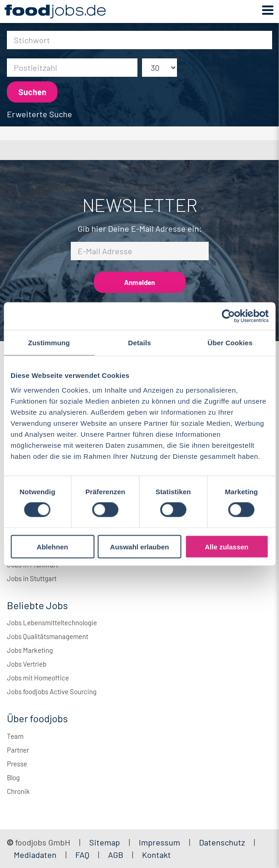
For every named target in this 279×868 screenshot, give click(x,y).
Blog (13, 777)
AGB (117, 855)
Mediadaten (35, 855)
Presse (17, 764)
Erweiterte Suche (40, 114)
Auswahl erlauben (139, 546)
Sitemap (105, 842)
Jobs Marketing (30, 650)
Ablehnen (52, 546)
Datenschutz (223, 842)
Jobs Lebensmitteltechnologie (52, 622)
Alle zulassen (226, 546)
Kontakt (157, 855)
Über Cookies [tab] (230, 343)
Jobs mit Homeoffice (38, 678)
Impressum (159, 842)
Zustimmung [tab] (49, 343)
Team (15, 736)
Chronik (18, 791)
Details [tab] (140, 343)
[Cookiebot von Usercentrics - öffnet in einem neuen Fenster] (228, 316)
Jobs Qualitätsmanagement (48, 636)
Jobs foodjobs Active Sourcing (52, 691)
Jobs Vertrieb (27, 664)
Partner (18, 750)
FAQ (82, 855)
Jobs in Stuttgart (32, 578)
